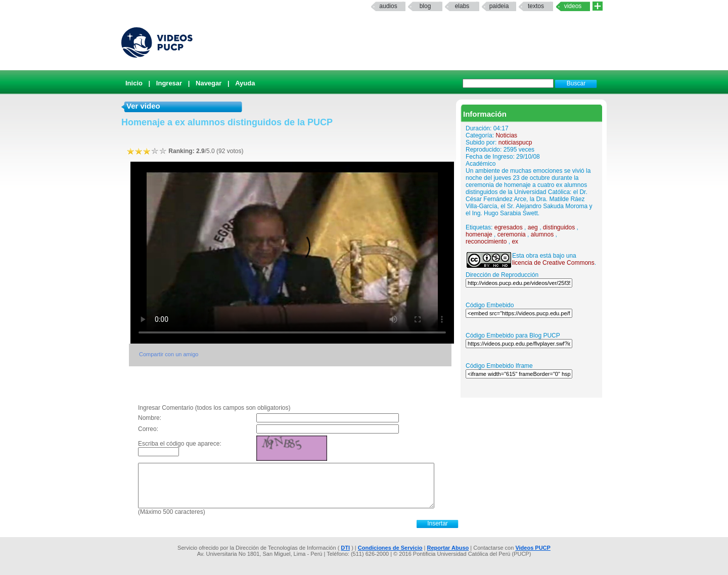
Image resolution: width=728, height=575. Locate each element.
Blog (425, 6)
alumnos (542, 234)
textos (536, 6)
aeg (533, 227)
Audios (388, 6)
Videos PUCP (533, 548)
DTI (345, 548)
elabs (462, 6)
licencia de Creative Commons (553, 263)
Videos (573, 6)
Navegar (209, 83)
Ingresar (169, 83)
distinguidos (559, 227)
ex (515, 242)
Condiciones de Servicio (390, 548)
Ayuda (245, 83)
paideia (499, 6)
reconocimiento (486, 242)
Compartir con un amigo (169, 354)
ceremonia (512, 234)
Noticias (506, 135)
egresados (509, 227)
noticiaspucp (515, 142)
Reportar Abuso (448, 548)
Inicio (134, 83)
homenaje (479, 234)
